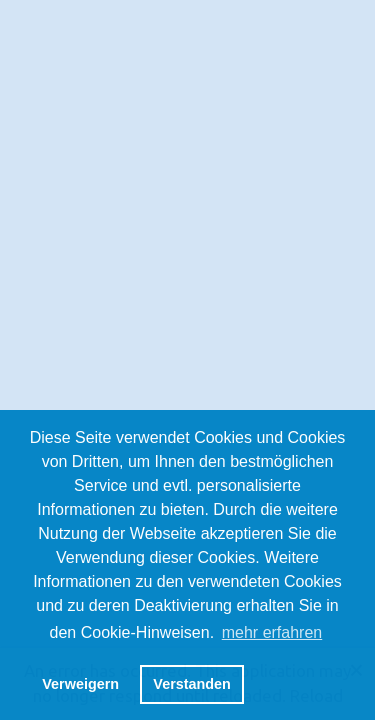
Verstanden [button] (192, 684)
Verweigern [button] (80, 684)
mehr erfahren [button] (272, 632)
